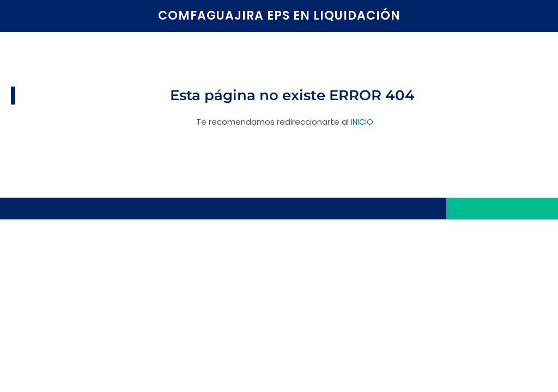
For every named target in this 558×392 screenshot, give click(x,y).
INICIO (362, 122)
